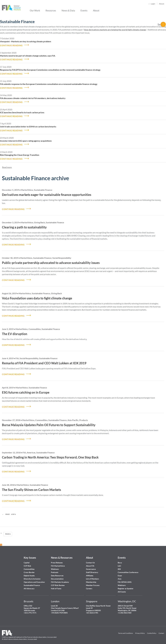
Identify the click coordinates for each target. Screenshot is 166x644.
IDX (119, 566)
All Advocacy (29, 585)
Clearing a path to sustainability (24, 225)
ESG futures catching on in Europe (26, 390)
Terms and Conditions (126, 630)
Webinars (55, 566)
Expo (120, 572)
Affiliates (90, 572)
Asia (120, 575)
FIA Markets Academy (60, 579)
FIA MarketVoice (58, 562)
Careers (89, 585)
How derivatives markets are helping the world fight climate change (115, 30)
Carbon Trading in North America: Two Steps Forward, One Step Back (50, 454)
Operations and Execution (34, 579)
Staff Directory (92, 569)
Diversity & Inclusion (32, 575)
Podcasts (55, 569)
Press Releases (57, 559)
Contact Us (90, 559)
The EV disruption (15, 331)
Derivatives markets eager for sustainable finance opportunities (47, 193)
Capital (27, 559)
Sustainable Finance (32, 582)
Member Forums (93, 582)
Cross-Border (29, 569)
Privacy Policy (140, 630)
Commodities (29, 566)
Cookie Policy (152, 630)
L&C (119, 562)
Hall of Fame (56, 585)
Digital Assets (29, 572)
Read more (7, 166)
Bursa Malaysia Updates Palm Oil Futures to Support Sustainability (49, 422)
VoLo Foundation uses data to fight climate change (37, 296)
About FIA (90, 562)
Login (153, 4)
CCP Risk (27, 562)
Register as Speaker (126, 585)
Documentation (57, 575)
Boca (120, 559)
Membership (91, 579)
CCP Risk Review (58, 582)
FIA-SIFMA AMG (125, 579)
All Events (122, 588)
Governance (91, 566)
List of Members (92, 575)
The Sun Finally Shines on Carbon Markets (31, 487)
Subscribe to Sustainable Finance (1, 542)
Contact (161, 630)
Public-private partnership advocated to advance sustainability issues (51, 261)
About (162, 4)
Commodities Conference (128, 569)
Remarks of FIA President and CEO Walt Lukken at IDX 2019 (44, 361)
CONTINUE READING (11, 45)
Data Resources (57, 572)
